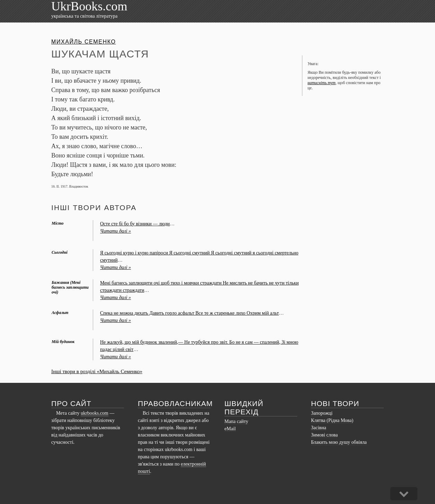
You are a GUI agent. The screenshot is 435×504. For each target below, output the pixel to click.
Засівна (319, 428)
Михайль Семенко (83, 42)
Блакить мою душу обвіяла (339, 442)
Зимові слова (324, 435)
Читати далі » (116, 231)
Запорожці (322, 413)
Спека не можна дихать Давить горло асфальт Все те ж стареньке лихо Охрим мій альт (189, 313)
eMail (230, 429)
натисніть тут (322, 83)
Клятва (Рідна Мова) (332, 420)
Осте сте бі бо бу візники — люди (135, 224)
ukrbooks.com (95, 413)
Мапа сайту (236, 421)
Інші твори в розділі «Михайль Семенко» (97, 371)
